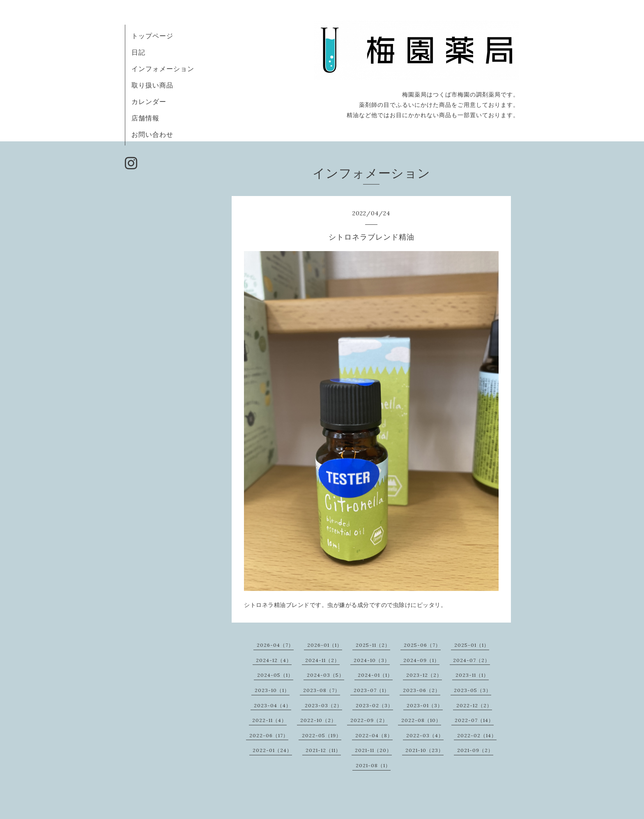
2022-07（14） (474, 720)
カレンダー (149, 102)
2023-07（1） (371, 690)
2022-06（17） (269, 735)
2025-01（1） (472, 645)
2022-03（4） (425, 735)
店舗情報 (145, 118)
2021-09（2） (475, 750)
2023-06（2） (422, 690)
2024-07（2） (471, 660)
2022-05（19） (322, 735)
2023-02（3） (374, 705)
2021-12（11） (323, 750)
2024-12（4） (274, 660)
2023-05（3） (473, 690)
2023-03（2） (323, 705)
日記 (138, 52)
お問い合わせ (152, 134)
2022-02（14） (477, 735)
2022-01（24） (272, 750)
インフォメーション (163, 69)
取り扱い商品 (152, 85)
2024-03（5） (325, 675)
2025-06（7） (422, 645)
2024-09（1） (421, 660)
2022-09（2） (369, 720)
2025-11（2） (373, 645)
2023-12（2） (424, 675)
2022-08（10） (421, 720)
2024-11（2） (322, 660)
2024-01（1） (375, 675)
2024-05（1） (275, 675)
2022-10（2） (318, 720)
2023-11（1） (472, 675)
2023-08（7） (322, 690)
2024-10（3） (372, 660)
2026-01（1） (325, 645)
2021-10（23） (424, 750)
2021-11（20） (373, 750)
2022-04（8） (374, 735)
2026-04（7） (275, 645)
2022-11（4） (269, 720)
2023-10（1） (272, 690)
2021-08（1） (373, 765)
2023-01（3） (425, 705)
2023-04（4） (273, 705)
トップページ (152, 36)
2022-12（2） (474, 705)
